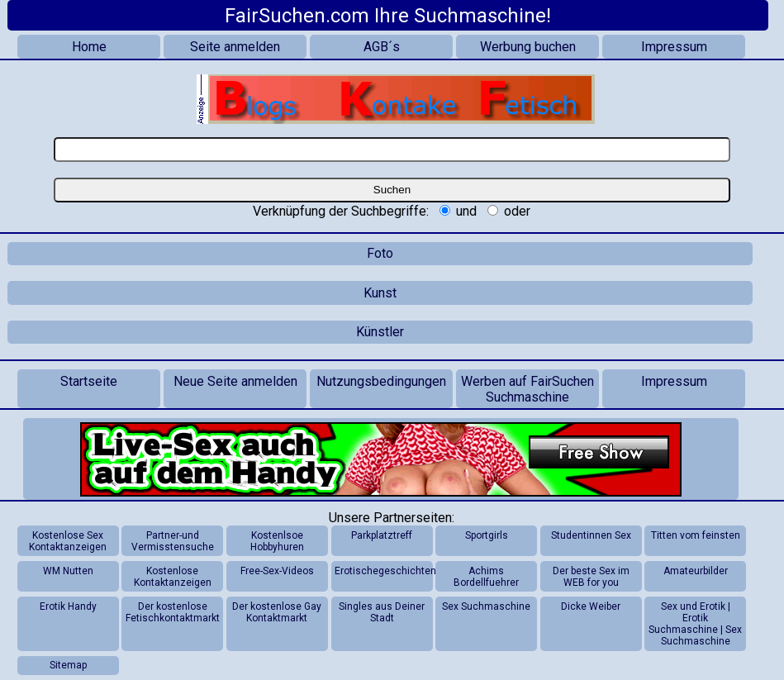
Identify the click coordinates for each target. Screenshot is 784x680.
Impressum (674, 47)
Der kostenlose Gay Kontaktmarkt (277, 612)
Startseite (89, 381)
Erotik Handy (68, 606)
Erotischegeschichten (383, 571)
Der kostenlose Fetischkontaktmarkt (173, 612)
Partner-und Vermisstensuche (173, 541)
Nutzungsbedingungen (381, 381)
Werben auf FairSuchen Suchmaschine (527, 389)
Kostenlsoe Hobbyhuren (277, 541)
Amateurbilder (696, 571)
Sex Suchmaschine (486, 606)
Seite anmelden (235, 47)
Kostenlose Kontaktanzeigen (173, 577)
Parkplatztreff (382, 535)
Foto (380, 253)
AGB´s (382, 47)
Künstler (380, 332)
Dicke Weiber (591, 606)
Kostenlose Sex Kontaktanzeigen (68, 541)
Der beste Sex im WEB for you (591, 577)
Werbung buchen (528, 47)
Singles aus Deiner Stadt (382, 612)
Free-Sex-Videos (277, 571)
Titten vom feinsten (696, 535)
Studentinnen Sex (591, 535)
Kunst (380, 293)
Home (89, 47)
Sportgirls (487, 535)
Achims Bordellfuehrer (486, 577)
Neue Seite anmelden (235, 381)
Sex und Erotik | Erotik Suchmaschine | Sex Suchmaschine (695, 624)
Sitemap (68, 665)
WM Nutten (68, 571)
